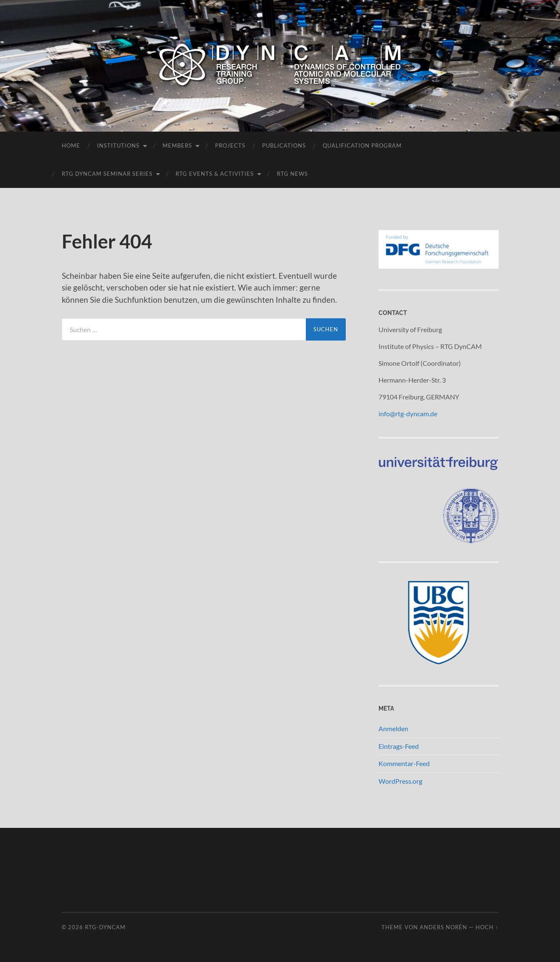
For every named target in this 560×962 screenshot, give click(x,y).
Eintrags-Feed (399, 746)
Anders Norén (443, 927)
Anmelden (393, 728)
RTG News (292, 174)
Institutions (118, 145)
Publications (284, 145)
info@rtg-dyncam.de (408, 414)
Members (177, 145)
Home (71, 145)
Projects (230, 145)
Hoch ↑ (487, 927)
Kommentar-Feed (404, 763)
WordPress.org (400, 781)
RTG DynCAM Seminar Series (107, 174)
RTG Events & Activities (215, 174)
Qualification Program (362, 145)
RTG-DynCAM (105, 927)
